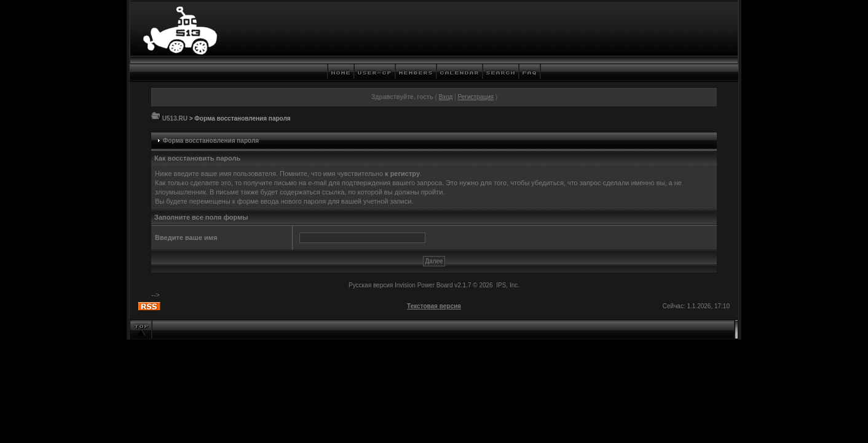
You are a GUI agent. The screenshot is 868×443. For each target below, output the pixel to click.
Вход (446, 97)
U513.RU (175, 118)
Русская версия (371, 285)
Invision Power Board (424, 285)
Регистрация (475, 97)
